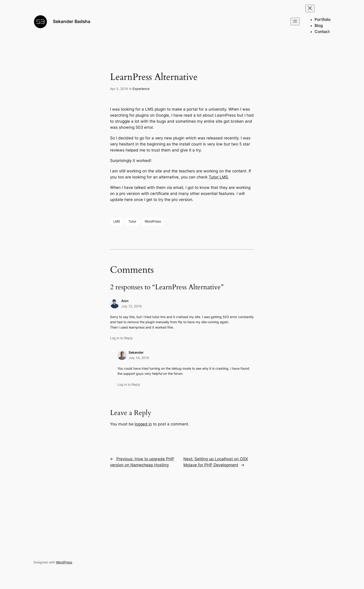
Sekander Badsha (72, 21)
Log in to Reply (121, 338)
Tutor (132, 221)
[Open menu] (295, 21)
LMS (117, 221)
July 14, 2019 (139, 358)
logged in (143, 424)
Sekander (136, 352)
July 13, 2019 (131, 306)
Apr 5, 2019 (119, 89)
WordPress (153, 221)
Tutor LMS (218, 177)
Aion (125, 301)
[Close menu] (310, 8)
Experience (141, 89)
